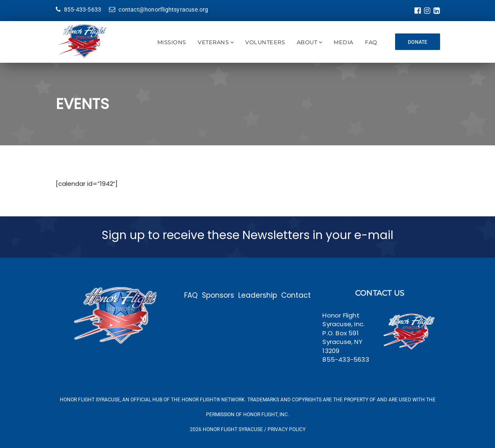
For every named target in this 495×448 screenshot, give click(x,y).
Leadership (258, 295)
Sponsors (218, 295)
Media (343, 42)
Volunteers (265, 42)
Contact (296, 295)
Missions (171, 42)
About (307, 42)
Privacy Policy (287, 429)
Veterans (213, 42)
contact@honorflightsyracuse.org (159, 9)
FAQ (371, 42)
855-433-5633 (79, 9)
